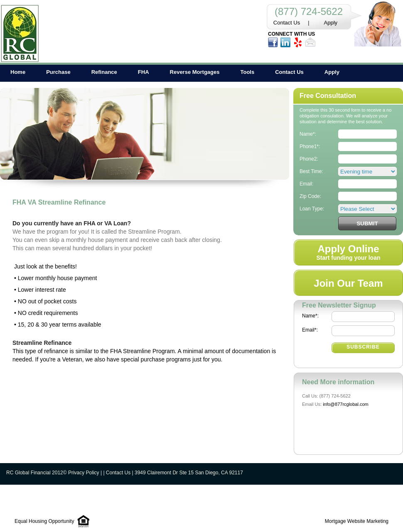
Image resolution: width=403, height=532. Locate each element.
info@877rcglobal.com (346, 404)
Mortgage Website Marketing (357, 521)
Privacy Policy (84, 473)
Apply (331, 23)
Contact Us (287, 23)
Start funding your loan (349, 252)
